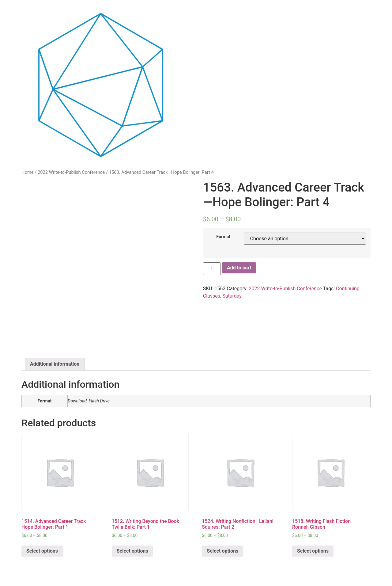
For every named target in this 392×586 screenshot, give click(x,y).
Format (223, 237)
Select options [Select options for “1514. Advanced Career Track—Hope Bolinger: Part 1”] (42, 551)
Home (28, 172)
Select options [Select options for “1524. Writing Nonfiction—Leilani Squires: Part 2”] (222, 551)
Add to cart (239, 268)
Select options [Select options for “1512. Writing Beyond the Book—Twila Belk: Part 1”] (132, 551)
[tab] (55, 364)
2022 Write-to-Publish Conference (71, 172)
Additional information (55, 364)
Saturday (232, 296)
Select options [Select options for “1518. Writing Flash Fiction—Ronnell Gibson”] (313, 551)
